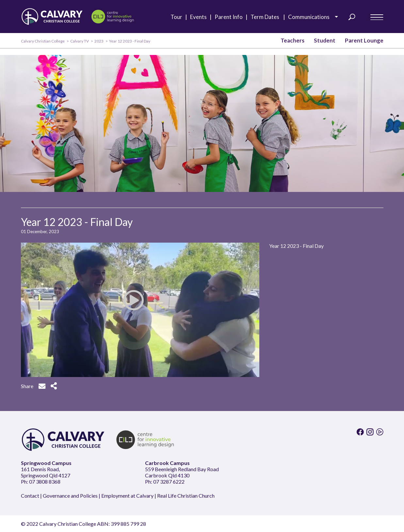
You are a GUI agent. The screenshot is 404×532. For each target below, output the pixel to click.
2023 (99, 41)
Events (200, 17)
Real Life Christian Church (186, 496)
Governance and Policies (70, 496)
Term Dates (267, 17)
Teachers (292, 40)
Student (325, 40)
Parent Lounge (364, 40)
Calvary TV (80, 41)
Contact (30, 496)
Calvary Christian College (43, 41)
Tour (178, 17)
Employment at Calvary (127, 496)
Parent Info (230, 17)
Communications (311, 17)
